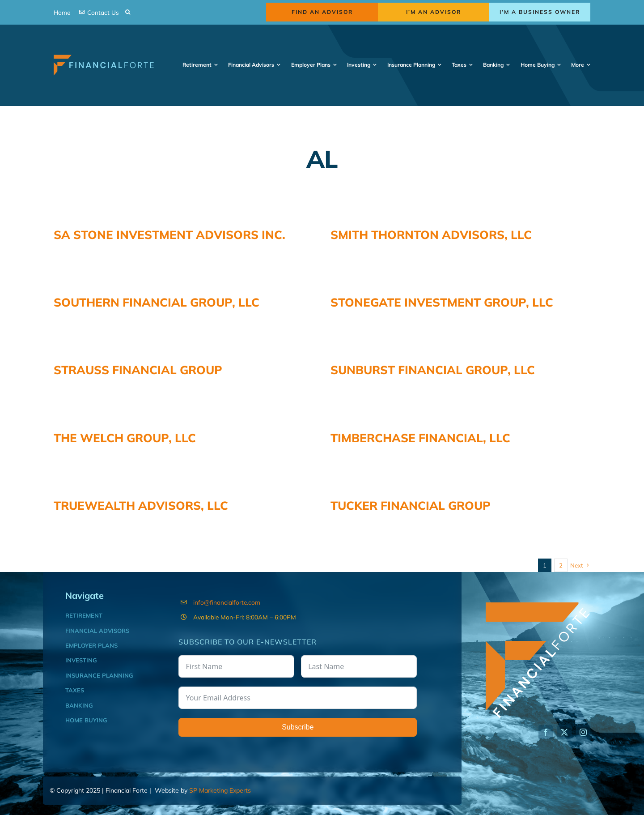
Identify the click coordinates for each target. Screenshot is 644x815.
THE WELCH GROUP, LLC (125, 429)
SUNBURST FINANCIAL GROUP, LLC (455, 357)
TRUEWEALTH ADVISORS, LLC (230, 480)
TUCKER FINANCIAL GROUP (344, 501)
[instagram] (583, 723)
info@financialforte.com (227, 593)
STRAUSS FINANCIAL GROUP (183, 357)
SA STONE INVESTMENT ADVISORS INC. (169, 235)
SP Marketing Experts (220, 781)
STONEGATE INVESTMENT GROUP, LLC (375, 306)
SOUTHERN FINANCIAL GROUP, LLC (246, 286)
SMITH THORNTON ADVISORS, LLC (409, 235)
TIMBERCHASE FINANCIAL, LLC (398, 429)
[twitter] (564, 723)
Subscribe (298, 717)
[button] (128, 12)
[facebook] (546, 723)
